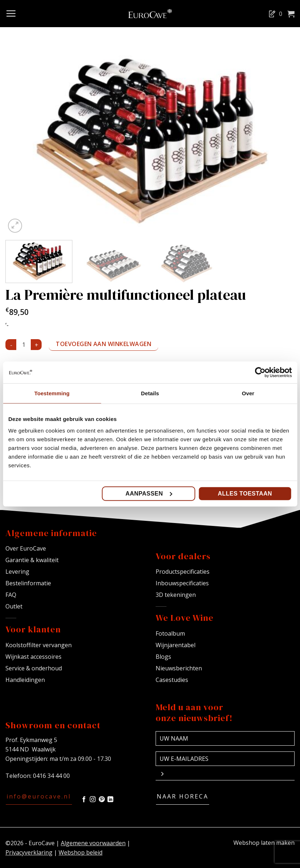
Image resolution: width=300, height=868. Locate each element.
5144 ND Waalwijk (31, 749)
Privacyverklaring (29, 852)
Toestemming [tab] (52, 393)
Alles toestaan (245, 493)
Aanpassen (149, 493)
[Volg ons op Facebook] (84, 800)
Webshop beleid (81, 852)
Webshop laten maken (264, 843)
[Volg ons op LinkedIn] (110, 800)
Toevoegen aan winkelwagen (103, 344)
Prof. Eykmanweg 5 (31, 740)
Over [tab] (248, 393)
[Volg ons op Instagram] (93, 800)
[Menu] (11, 13)
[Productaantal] (24, 345)
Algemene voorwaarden (93, 843)
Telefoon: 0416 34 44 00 (38, 776)
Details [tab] (150, 393)
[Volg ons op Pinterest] (102, 800)
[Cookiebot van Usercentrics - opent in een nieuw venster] (260, 372)
